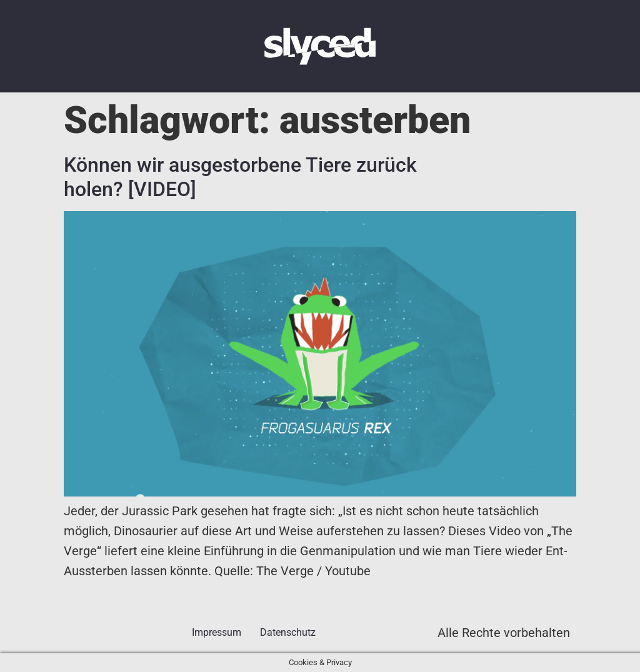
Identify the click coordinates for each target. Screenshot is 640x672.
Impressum (217, 632)
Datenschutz (288, 632)
